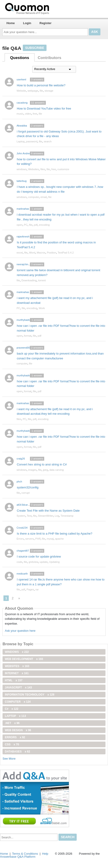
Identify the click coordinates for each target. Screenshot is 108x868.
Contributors (50, 58)
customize (63, 169)
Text (29, 516)
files (43, 169)
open (19, 225)
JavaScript (18, 688)
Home (11, 23)
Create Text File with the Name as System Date (48, 511)
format (28, 336)
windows (22, 169)
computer (34, 197)
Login (27, 23)
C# (12, 709)
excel (20, 253)
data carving (56, 470)
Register (46, 23)
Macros (41, 253)
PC (26, 225)
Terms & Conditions (25, 854)
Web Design (18, 730)
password (32, 141)
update (44, 562)
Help (45, 854)
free (35, 114)
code (19, 562)
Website (21, 91)
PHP (38, 539)
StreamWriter (46, 516)
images (32, 470)
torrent (42, 280)
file (41, 91)
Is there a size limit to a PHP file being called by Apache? (55, 534)
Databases (18, 752)
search (48, 141)
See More (9, 759)
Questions (20, 58)
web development (24, 659)
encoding (44, 225)
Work (42, 308)
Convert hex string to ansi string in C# (42, 464)
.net (12, 723)
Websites (34, 169)
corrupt (26, 493)
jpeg (45, 470)
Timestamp (67, 516)
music (20, 114)
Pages (30, 589)
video (28, 114)
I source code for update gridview (39, 557)
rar (37, 589)
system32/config (28, 487)
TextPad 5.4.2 (66, 253)
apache (59, 539)
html (14, 680)
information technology (30, 695)
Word (32, 253)
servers (29, 539)
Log (57, 516)
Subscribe (35, 48)
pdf (36, 225)
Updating (54, 562)
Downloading (29, 280)
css (12, 744)
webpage (33, 91)
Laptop (21, 141)
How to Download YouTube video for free (44, 108)
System (21, 516)
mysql (50, 539)
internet (17, 673)
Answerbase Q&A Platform (18, 857)
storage (49, 91)
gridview (33, 562)
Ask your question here (20, 631)
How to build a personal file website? (41, 85)
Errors (20, 539)
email (44, 197)
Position (51, 253)
